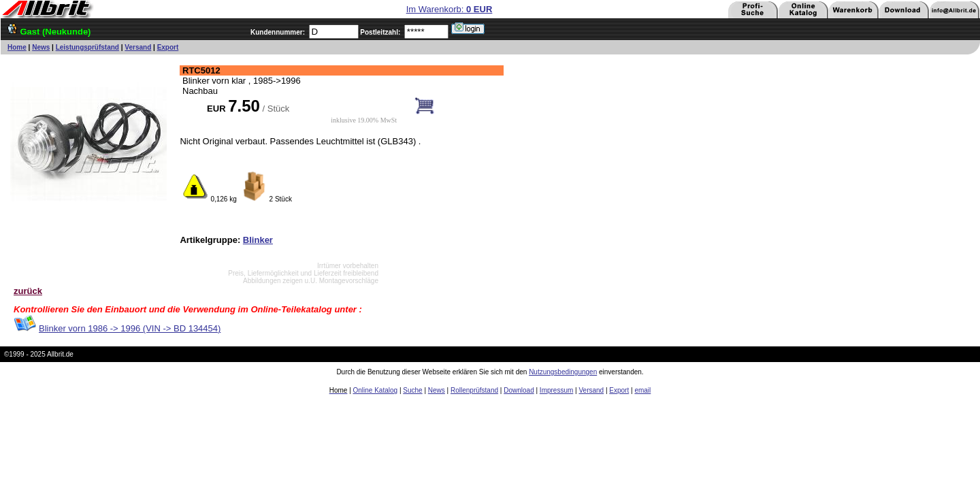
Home (17, 47)
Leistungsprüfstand (87, 47)
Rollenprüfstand (474, 390)
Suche (412, 390)
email (642, 390)
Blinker (258, 240)
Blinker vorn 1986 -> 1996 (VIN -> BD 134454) (130, 328)
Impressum (556, 390)
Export (168, 47)
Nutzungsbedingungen (563, 372)
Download (519, 390)
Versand (138, 47)
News (41, 47)
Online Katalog (376, 390)
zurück (28, 291)
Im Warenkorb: (450, 9)
